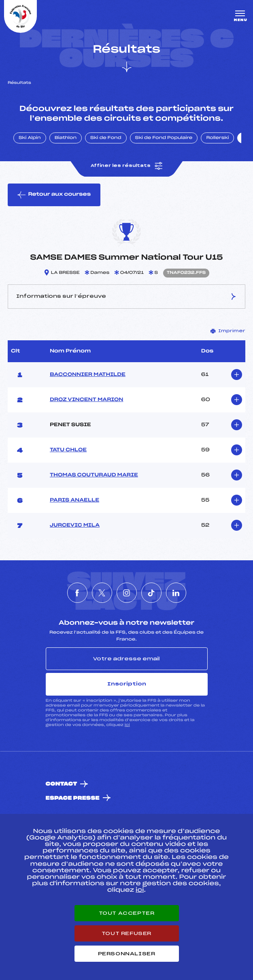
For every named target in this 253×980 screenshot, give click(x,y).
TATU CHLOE (68, 450)
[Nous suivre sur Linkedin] (176, 593)
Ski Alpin (30, 138)
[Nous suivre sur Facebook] (77, 593)
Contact (62, 784)
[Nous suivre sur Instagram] (127, 593)
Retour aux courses (54, 195)
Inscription (127, 684)
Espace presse (73, 798)
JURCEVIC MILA (75, 525)
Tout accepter (127, 913)
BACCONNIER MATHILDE (88, 375)
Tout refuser (126, 933)
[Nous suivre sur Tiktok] (151, 593)
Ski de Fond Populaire (164, 138)
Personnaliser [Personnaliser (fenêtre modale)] (127, 954)
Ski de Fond (106, 138)
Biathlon (66, 138)
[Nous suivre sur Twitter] (102, 593)
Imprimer (228, 331)
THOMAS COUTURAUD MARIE (94, 475)
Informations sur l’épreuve (126, 297)
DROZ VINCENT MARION (87, 400)
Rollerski (217, 138)
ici (127, 725)
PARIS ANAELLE (74, 500)
